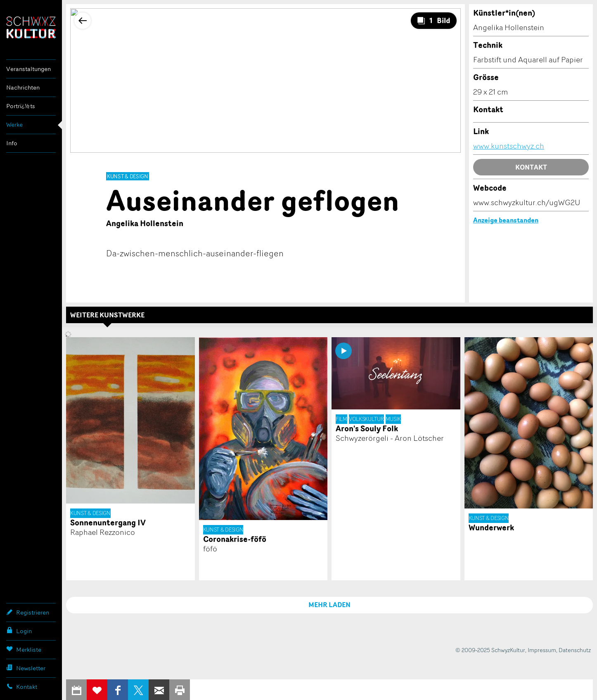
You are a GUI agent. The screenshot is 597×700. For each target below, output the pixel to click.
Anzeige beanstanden (506, 220)
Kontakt (22, 686)
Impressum (542, 650)
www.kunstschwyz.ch (509, 146)
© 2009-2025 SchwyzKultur (490, 650)
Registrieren (28, 612)
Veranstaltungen (28, 69)
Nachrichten (23, 87)
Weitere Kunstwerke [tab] (107, 315)
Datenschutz (575, 650)
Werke (14, 124)
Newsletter (26, 668)
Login (19, 631)
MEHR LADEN (329, 605)
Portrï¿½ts (21, 106)
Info (12, 143)
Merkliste (24, 649)
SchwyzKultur (31, 27)
